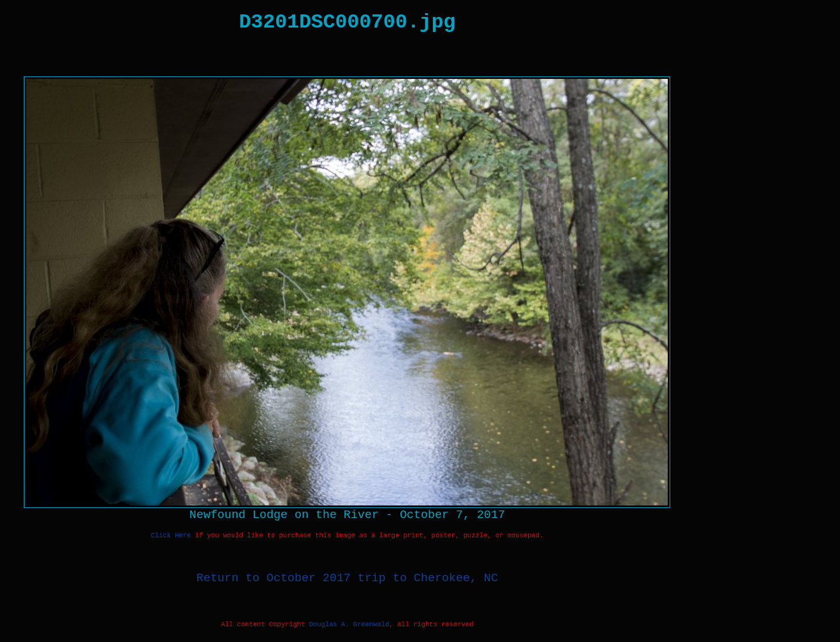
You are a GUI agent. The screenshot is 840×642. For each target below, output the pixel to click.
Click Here (171, 536)
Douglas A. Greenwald (349, 624)
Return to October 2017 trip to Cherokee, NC (347, 578)
